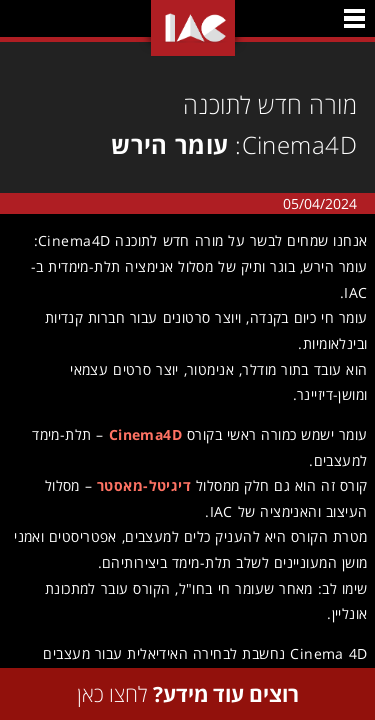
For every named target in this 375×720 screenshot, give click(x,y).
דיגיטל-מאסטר (141, 485)
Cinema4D (142, 434)
